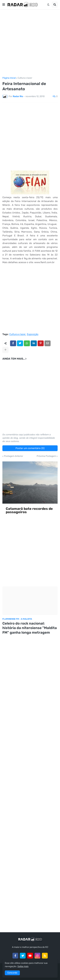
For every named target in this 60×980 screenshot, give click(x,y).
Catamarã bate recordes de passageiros (29, 510)
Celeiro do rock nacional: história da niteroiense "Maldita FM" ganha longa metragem (30, 628)
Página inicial (9, 78)
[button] (4, 5)
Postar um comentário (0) (30, 448)
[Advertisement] (30, 43)
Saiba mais (23, 966)
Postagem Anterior (14, 456)
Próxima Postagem (46, 456)
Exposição (33, 334)
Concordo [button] (12, 973)
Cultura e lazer (25, 78)
